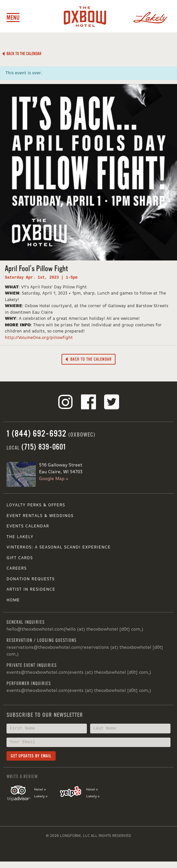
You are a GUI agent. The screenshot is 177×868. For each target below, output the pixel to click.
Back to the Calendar (22, 54)
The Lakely (20, 537)
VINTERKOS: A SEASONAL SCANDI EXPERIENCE (59, 547)
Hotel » (40, 790)
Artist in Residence (31, 590)
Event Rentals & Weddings (40, 516)
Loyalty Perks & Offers (36, 505)
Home (13, 600)
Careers (17, 568)
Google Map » (54, 479)
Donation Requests (31, 579)
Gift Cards (20, 558)
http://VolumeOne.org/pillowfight (39, 338)
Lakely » (41, 796)
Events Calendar (28, 526)
